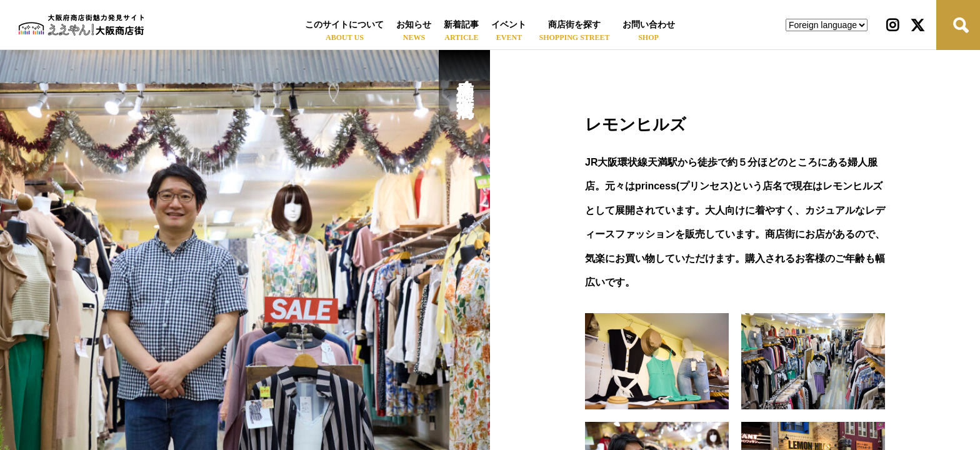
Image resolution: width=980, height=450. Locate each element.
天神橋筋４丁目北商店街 (465, 77)
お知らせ (414, 25)
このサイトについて (344, 25)
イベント (509, 25)
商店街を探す (574, 25)
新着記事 (461, 25)
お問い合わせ (649, 25)
